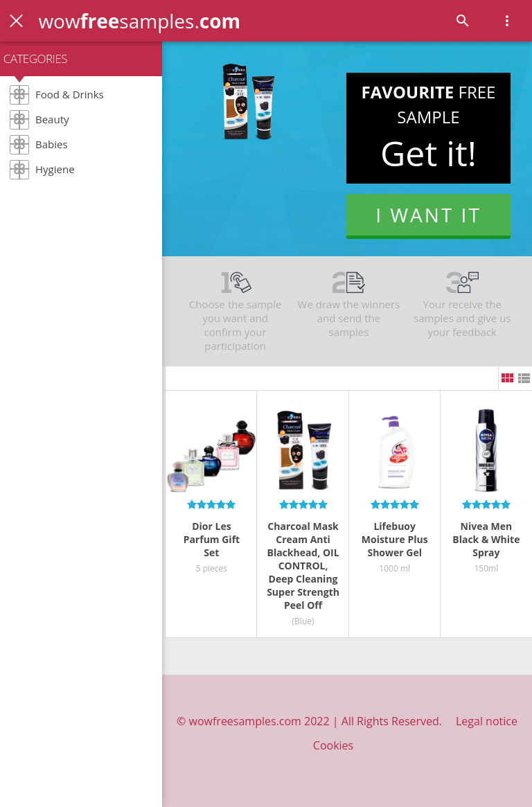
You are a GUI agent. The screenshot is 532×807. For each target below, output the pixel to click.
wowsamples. (139, 21)
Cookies (333, 745)
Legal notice (487, 721)
